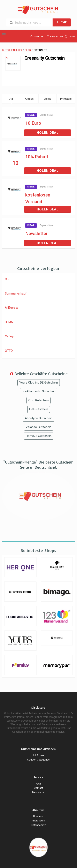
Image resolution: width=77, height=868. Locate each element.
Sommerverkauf (16, 294)
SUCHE (62, 22)
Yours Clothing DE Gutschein (39, 383)
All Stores (38, 755)
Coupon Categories (38, 760)
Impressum (38, 821)
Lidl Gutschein (39, 409)
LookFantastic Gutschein (39, 391)
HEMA (9, 322)
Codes (29, 99)
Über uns (38, 816)
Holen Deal (48, 133)
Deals (48, 99)
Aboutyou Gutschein (39, 418)
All (11, 99)
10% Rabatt (37, 157)
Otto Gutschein (38, 400)
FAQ (38, 784)
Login (70, 36)
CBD (8, 279)
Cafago (10, 336)
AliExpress (12, 308)
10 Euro (33, 123)
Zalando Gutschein (39, 427)
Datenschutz (38, 825)
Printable (66, 99)
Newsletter (36, 234)
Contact (38, 788)
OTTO (9, 351)
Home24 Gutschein (39, 436)
